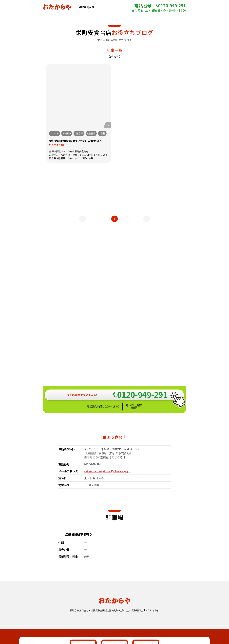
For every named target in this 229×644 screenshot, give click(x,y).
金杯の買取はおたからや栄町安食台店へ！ (77, 141)
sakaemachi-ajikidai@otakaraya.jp (107, 366)
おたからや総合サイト (114, 616)
